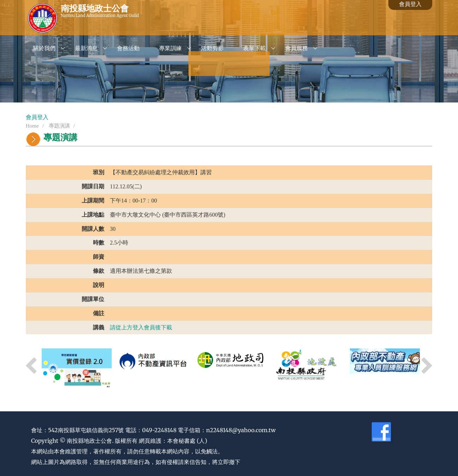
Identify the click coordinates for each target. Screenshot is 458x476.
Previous (31, 366)
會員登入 (410, 4)
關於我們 (44, 48)
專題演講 (59, 126)
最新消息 (86, 48)
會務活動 (128, 48)
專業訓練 (170, 48)
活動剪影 (212, 48)
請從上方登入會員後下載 (141, 327)
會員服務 (296, 48)
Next (427, 366)
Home (32, 126)
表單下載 (254, 48)
